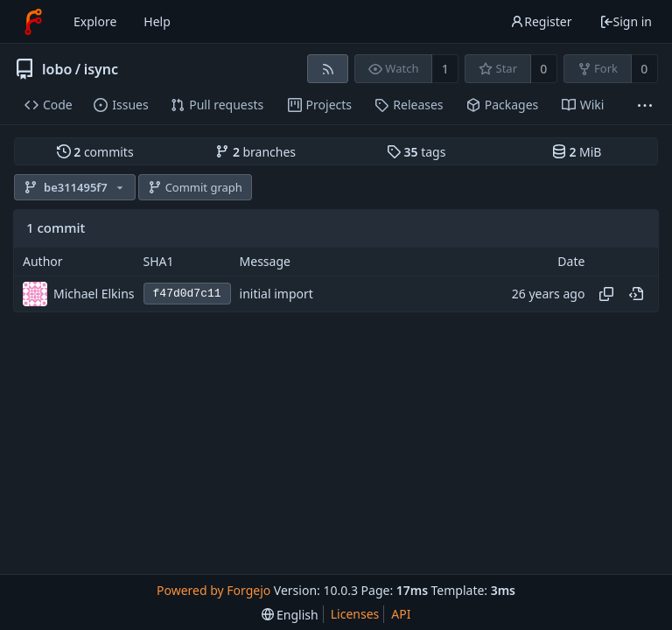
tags (416, 152)
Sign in (626, 21)
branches (255, 152)
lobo (57, 69)
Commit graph (195, 187)
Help (157, 21)
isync (101, 69)
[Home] (33, 22)
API (401, 614)
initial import (276, 294)
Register (541, 21)
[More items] (645, 105)
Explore (95, 21)
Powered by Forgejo (213, 590)
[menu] (290, 615)
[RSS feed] (328, 69)
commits (95, 152)
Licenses (355, 614)
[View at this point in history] (636, 294)
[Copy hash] (606, 294)
